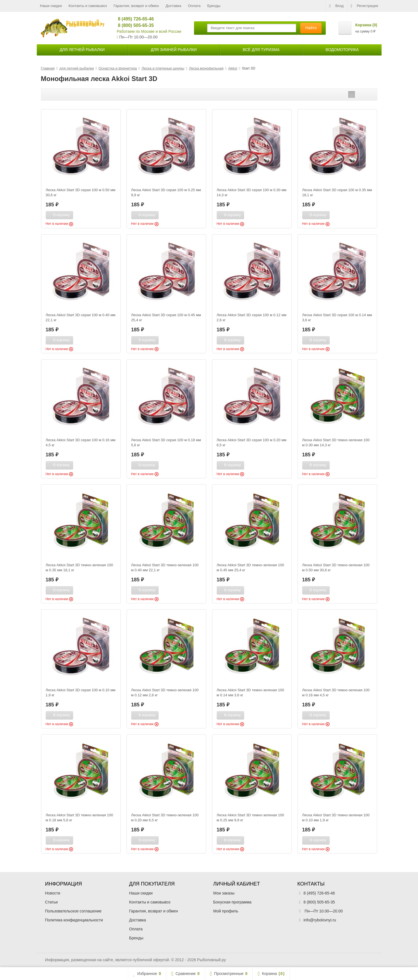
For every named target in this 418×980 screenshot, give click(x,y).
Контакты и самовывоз (88, 6)
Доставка (174, 6)
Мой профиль (226, 911)
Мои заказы (224, 893)
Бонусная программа (232, 902)
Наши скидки (51, 6)
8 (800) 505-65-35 (134, 25)
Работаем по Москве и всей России (149, 31)
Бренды (214, 6)
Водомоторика (342, 50)
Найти (311, 28)
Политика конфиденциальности (74, 920)
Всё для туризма (261, 50)
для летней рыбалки (82, 50)
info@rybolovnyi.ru (320, 920)
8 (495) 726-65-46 (134, 19)
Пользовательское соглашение (73, 911)
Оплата (194, 6)
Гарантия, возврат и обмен (136, 6)
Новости (53, 893)
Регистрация (364, 6)
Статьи (51, 902)
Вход (336, 6)
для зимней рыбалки (174, 50)
